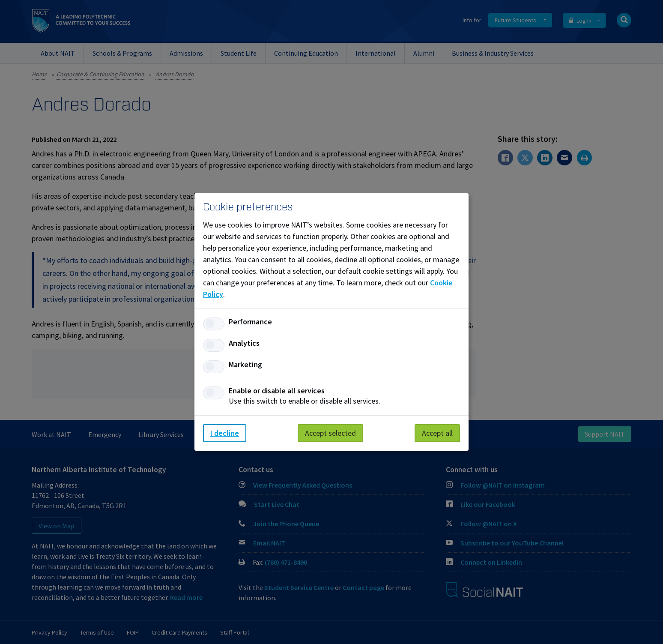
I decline (225, 433)
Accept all (437, 433)
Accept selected (330, 433)
